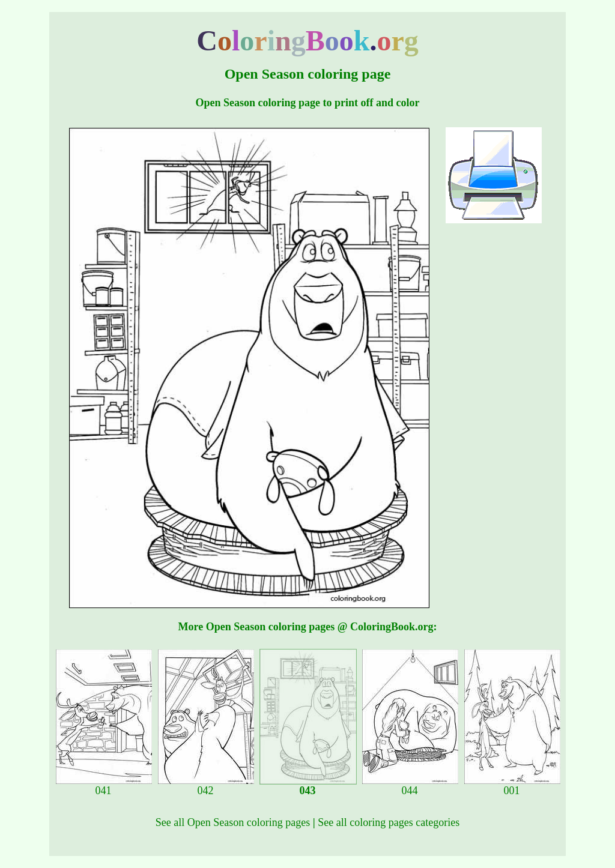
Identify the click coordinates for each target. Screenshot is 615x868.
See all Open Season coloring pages (233, 822)
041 (104, 786)
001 (512, 786)
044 (410, 786)
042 (206, 786)
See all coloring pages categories (389, 822)
